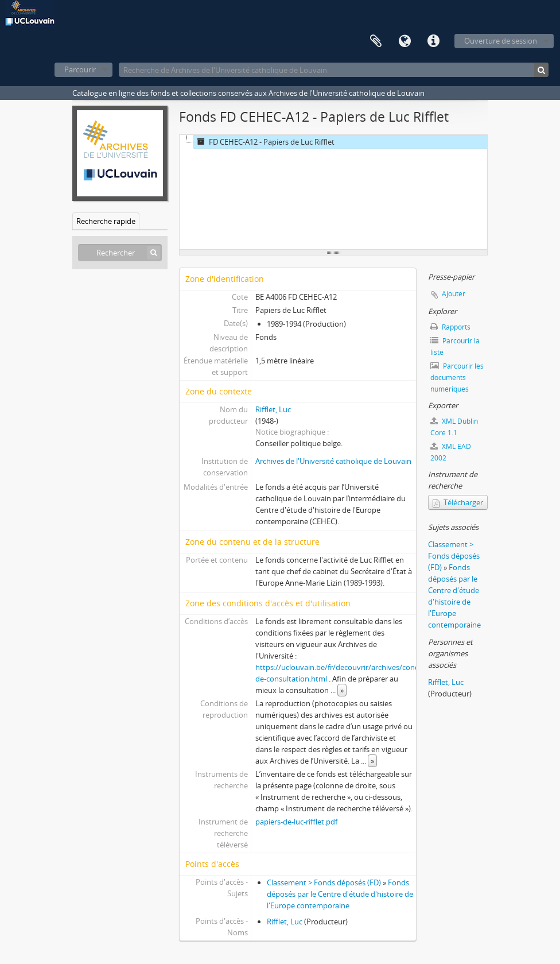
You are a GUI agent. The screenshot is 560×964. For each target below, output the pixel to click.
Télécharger (458, 502)
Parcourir (80, 69)
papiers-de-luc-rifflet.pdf (296, 822)
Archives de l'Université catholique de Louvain (333, 461)
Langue (405, 41)
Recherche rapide (106, 221)
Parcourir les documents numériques (457, 378)
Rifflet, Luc (273, 409)
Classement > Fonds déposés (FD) (324, 882)
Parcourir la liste (455, 347)
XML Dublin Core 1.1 (454, 427)
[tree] (333, 192)
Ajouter (454, 294)
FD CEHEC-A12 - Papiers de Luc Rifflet (264, 142)
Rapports (450, 327)
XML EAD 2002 (451, 452)
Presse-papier (376, 41)
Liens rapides (433, 41)
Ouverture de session (501, 41)
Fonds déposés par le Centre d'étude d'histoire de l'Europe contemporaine (340, 894)
